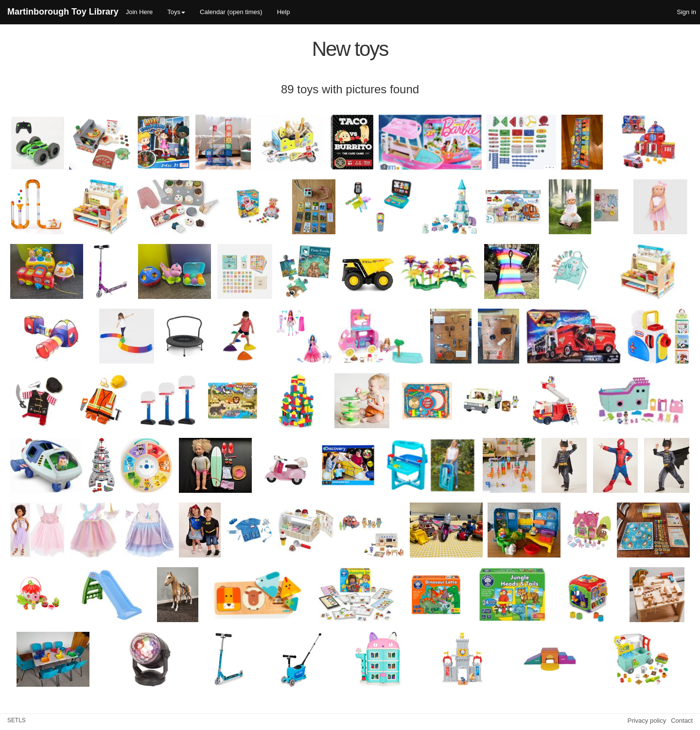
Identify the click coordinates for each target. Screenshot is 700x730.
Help (284, 12)
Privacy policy (647, 721)
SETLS (17, 720)
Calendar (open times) (231, 12)
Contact (682, 721)
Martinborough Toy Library (63, 12)
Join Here (140, 12)
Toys (176, 12)
